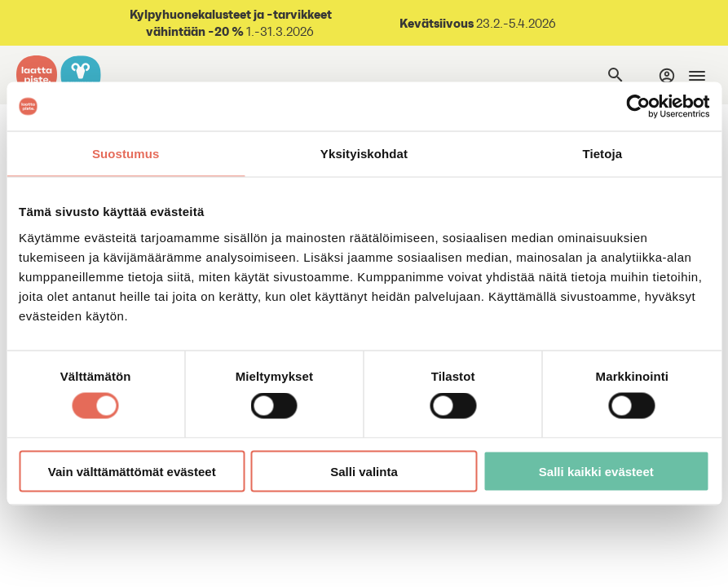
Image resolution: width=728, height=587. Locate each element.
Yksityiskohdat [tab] (364, 154)
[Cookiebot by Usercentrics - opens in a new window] (638, 107)
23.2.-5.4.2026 (515, 23)
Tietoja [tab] (602, 154)
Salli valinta (364, 471)
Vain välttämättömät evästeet (132, 471)
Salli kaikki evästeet (596, 471)
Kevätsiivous (437, 23)
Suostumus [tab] (126, 154)
